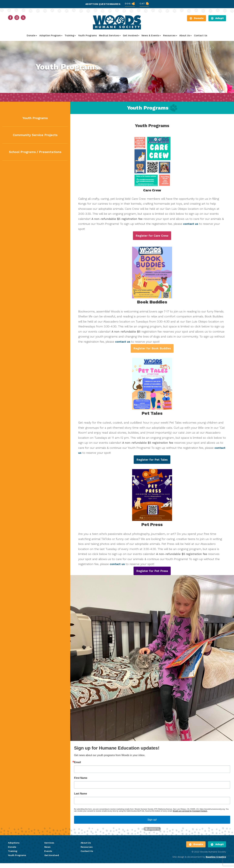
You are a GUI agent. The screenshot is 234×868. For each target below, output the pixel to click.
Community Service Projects (35, 135)
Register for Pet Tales (152, 460)
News (47, 795)
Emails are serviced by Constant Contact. (190, 759)
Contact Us (201, 35)
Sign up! (152, 768)
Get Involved (131, 35)
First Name (81, 726)
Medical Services (110, 35)
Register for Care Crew (152, 236)
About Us (185, 35)
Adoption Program (51, 35)
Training (70, 35)
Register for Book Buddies (152, 348)
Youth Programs (87, 35)
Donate (32, 35)
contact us (191, 224)
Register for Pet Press (152, 519)
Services (49, 791)
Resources (170, 35)
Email (77, 711)
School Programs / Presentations (35, 152)
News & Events (151, 35)
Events (48, 799)
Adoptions (14, 791)
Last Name (81, 742)
